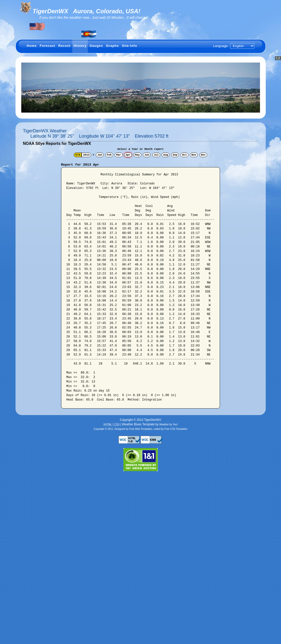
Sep (175, 155)
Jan (100, 155)
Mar (118, 155)
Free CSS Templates (176, 429)
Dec (203, 155)
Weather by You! (169, 424)
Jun (147, 155)
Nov (194, 155)
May (137, 155)
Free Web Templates (141, 429)
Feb (109, 155)
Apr (128, 155)
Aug (166, 155)
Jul (156, 155)
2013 (86, 155)
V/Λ (78, 155)
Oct (184, 155)
